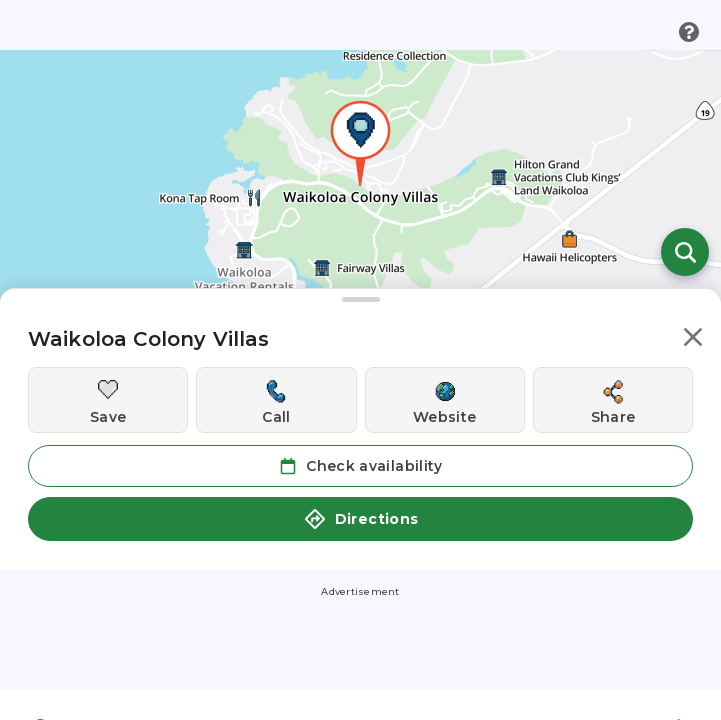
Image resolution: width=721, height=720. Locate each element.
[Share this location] (613, 400)
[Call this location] (276, 400)
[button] (693, 340)
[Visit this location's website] (445, 400)
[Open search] (685, 252)
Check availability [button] (360, 466)
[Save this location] (108, 400)
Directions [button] (361, 519)
